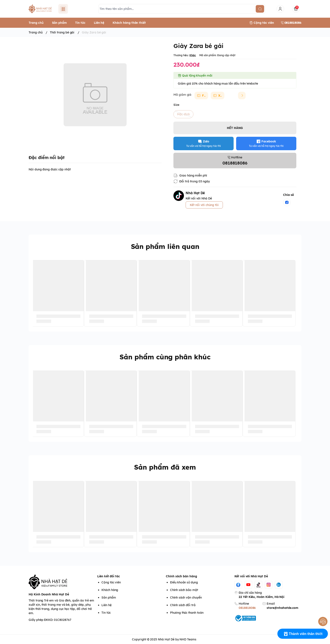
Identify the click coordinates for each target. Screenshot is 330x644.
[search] (260, 9)
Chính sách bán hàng (181, 576)
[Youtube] (248, 585)
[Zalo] (279, 585)
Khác (193, 55)
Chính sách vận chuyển (186, 598)
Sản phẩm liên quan (165, 246)
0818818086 (247, 608)
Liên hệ (106, 605)
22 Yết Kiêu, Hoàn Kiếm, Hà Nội (261, 597)
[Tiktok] (258, 585)
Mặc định (183, 114)
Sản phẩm (109, 598)
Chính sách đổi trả (183, 605)
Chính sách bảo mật (184, 590)
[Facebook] (238, 585)
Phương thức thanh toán (187, 613)
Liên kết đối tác (109, 576)
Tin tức (106, 613)
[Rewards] (303, 634)
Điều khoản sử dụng (184, 582)
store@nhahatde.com (282, 608)
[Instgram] (269, 585)
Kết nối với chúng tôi (204, 205)
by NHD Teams (186, 639)
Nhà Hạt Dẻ (166, 639)
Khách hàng (110, 590)
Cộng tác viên (111, 582)
